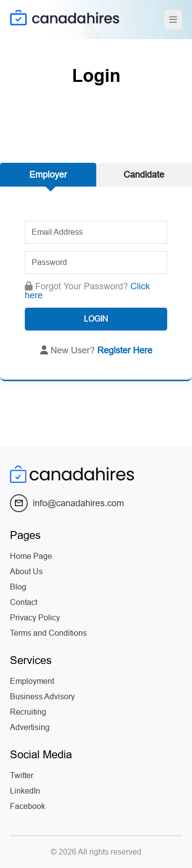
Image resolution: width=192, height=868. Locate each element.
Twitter (22, 775)
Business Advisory (42, 697)
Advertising (30, 727)
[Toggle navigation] (173, 20)
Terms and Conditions (48, 633)
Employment (32, 681)
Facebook (28, 806)
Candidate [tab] (144, 175)
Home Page (31, 556)
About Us (26, 571)
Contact (24, 602)
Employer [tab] (48, 175)
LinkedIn (25, 791)
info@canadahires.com (67, 503)
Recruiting (28, 712)
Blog (18, 587)
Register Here (125, 350)
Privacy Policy (35, 618)
